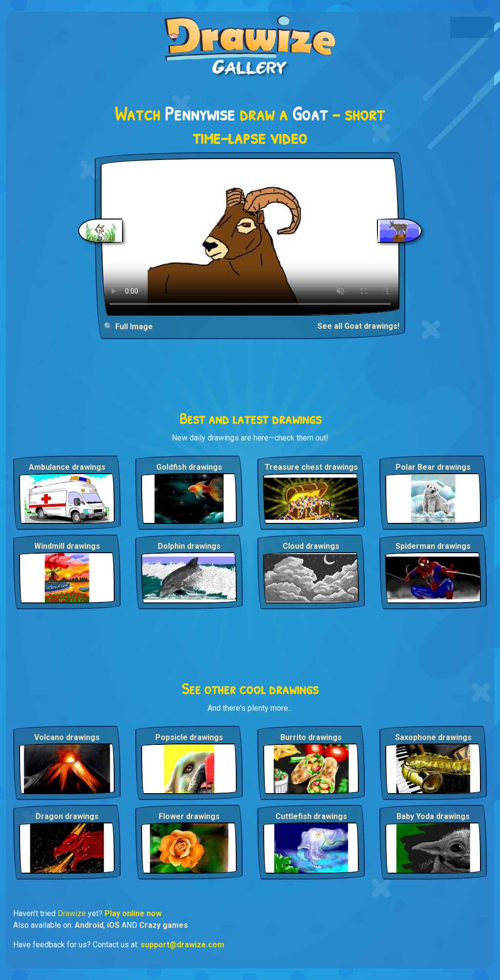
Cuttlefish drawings (311, 816)
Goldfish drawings (189, 467)
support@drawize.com (182, 945)
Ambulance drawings (67, 467)
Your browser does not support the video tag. (250, 237)
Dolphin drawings (189, 546)
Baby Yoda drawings (433, 816)
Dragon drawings (67, 816)
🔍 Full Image (128, 327)
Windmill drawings (67, 546)
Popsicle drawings (189, 737)
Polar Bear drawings (433, 467)
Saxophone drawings (433, 737)
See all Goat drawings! (358, 326)
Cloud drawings (311, 546)
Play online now (133, 913)
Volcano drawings (67, 737)
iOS (113, 925)
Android (89, 925)
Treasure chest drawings (311, 467)
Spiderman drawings (433, 546)
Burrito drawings (311, 737)
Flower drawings (189, 816)
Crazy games (164, 925)
